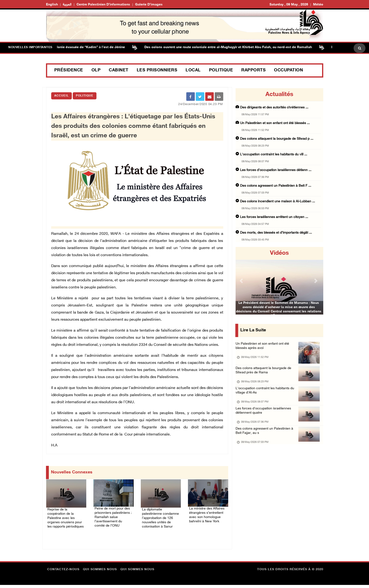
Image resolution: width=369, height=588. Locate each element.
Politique (221, 70)
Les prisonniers (157, 70)
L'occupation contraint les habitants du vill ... (274, 155)
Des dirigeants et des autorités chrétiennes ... (274, 108)
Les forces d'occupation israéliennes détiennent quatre (264, 419)
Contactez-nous (63, 573)
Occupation (288, 70)
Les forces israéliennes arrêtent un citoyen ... (274, 217)
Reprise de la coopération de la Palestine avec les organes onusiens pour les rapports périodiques (65, 517)
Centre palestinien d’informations (103, 5)
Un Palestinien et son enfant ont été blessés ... (275, 123)
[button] (242, 281)
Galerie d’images (149, 5)
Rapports (253, 70)
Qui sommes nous (100, 573)
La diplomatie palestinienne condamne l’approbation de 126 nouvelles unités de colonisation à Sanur (159, 517)
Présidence (69, 70)
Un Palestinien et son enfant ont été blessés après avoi (264, 347)
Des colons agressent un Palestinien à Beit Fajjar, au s (266, 441)
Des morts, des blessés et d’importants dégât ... (276, 233)
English (52, 5)
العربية (67, 5)
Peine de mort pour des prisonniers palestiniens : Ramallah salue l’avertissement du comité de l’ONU (113, 519)
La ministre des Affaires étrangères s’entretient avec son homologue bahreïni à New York (206, 516)
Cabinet (119, 70)
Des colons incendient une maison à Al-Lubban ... (278, 201)
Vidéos (279, 253)
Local (193, 70)
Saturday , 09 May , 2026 (289, 5)
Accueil (61, 96)
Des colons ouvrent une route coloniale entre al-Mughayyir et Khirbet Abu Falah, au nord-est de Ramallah (238, 47)
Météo (318, 5)
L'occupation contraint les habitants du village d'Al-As (266, 396)
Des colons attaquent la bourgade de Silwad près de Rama (265, 374)
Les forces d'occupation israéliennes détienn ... (276, 170)
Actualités (279, 95)
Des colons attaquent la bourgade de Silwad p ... (277, 139)
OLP (96, 70)
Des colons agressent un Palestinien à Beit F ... (276, 186)
